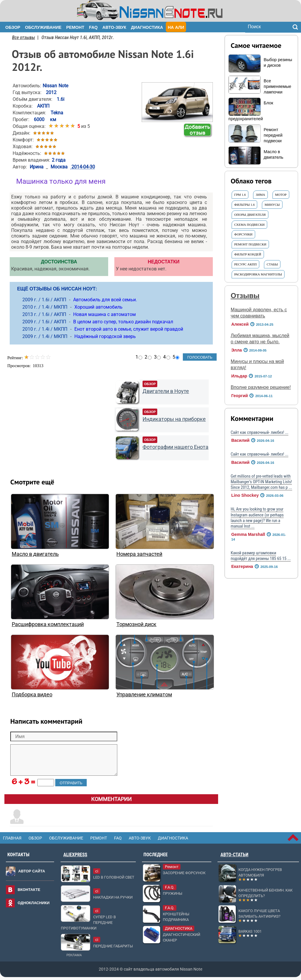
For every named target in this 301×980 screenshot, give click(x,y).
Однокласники (34, 903)
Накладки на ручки (113, 897)
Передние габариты (113, 946)
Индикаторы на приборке (174, 419)
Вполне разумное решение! (261, 387)
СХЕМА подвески (249, 225)
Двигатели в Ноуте (166, 391)
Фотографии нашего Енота (175, 447)
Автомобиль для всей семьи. (105, 300)
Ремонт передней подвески (273, 135)
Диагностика (147, 27)
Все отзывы (24, 37)
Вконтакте (29, 890)
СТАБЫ (272, 264)
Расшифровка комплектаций (48, 624)
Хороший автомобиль (98, 307)
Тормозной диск (136, 624)
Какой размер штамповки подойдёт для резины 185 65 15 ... (261, 556)
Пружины (173, 893)
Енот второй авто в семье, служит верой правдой (129, 329)
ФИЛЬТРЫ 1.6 (245, 205)
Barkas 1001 (250, 931)
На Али (176, 27)
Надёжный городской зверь (105, 336)
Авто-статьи (234, 855)
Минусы (272, 205)
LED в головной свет (114, 877)
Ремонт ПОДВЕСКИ (250, 244)
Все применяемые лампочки (277, 86)
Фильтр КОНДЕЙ (248, 254)
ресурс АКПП (246, 264)
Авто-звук (114, 27)
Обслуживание (43, 27)
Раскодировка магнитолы (258, 274)
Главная (12, 838)
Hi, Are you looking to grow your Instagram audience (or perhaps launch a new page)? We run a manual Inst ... (257, 518)
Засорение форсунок (184, 873)
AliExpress (75, 855)
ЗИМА (260, 195)
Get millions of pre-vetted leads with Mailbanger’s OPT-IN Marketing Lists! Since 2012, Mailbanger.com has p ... (261, 482)
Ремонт (75, 27)
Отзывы (245, 296)
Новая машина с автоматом (104, 314)
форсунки (243, 234)
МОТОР (281, 195)
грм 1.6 (240, 195)
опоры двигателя (250, 215)
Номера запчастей (139, 554)
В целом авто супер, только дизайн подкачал (123, 322)
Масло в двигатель (35, 554)
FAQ (93, 27)
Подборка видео (32, 695)
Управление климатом (144, 695)
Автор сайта (32, 871)
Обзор (13, 27)
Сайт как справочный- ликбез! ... (260, 433)
